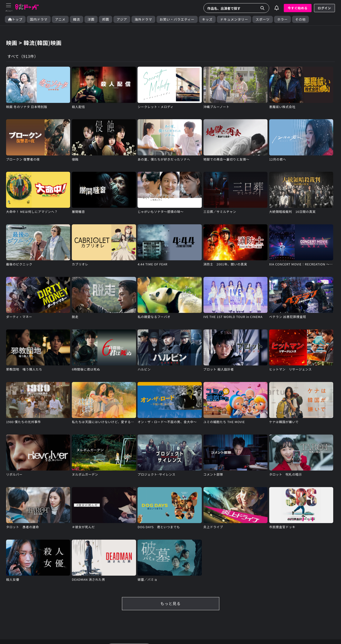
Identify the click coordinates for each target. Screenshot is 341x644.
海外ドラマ (143, 19)
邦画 (106, 19)
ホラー (282, 19)
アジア (122, 19)
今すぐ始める (298, 8)
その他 (300, 19)
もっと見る (170, 604)
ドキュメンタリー (234, 19)
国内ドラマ (39, 19)
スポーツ (263, 19)
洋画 (91, 19)
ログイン (324, 8)
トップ (15, 19)
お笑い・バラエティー (177, 19)
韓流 (77, 19)
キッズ (207, 19)
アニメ (60, 19)
